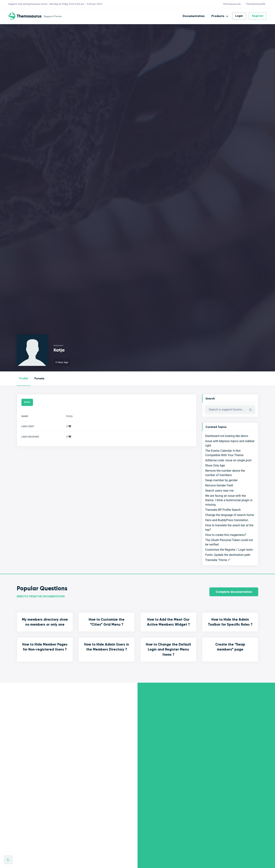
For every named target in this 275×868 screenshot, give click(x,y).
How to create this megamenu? (226, 535)
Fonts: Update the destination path (228, 555)
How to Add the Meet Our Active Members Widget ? (168, 622)
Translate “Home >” (218, 560)
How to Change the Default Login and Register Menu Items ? (168, 649)
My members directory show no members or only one (45, 622)
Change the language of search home (230, 515)
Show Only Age (215, 465)
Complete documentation (234, 592)
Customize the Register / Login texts (229, 550)
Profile (24, 378)
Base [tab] (27, 402)
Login (239, 16)
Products (218, 16)
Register (258, 16)
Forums (39, 378)
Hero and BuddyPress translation (227, 520)
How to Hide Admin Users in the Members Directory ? (107, 647)
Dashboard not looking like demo (227, 436)
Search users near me (219, 491)
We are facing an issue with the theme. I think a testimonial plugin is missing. (229, 500)
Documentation (194, 16)
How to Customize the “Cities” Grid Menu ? (107, 622)
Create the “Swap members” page (230, 647)
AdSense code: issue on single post (228, 460)
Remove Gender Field (219, 485)
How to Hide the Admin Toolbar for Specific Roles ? (230, 622)
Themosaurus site (232, 4)
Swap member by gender (221, 480)
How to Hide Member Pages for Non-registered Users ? (45, 647)
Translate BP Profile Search (223, 510)
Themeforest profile (256, 4)
